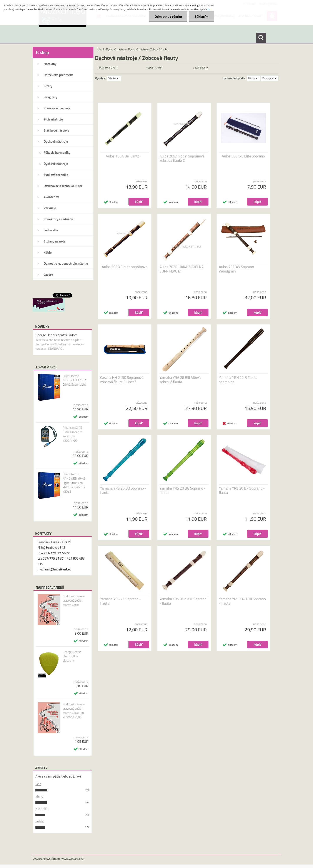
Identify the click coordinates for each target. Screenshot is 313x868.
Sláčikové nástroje (57, 130)
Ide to (39, 796)
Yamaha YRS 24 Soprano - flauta (121, 601)
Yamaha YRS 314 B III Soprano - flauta (242, 601)
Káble (48, 252)
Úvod (101, 49)
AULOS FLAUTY (154, 68)
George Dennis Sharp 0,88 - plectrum (72, 656)
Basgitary (50, 97)
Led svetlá (51, 230)
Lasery (48, 275)
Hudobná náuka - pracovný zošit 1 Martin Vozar (74, 600)
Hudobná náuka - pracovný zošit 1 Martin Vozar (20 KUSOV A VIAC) (74, 711)
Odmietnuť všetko (168, 17)
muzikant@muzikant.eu (55, 569)
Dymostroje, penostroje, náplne (66, 263)
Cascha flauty (200, 68)
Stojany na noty (55, 241)
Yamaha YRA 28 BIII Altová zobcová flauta (180, 380)
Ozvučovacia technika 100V (63, 186)
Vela (38, 784)
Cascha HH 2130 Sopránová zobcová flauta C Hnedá (122, 380)
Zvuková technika (56, 175)
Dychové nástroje (56, 141)
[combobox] (254, 78)
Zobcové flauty (159, 49)
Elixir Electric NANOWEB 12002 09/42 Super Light (74, 380)
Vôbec (40, 821)
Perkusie (50, 208)
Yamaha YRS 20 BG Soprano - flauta (183, 490)
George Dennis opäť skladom (57, 335)
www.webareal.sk (73, 859)
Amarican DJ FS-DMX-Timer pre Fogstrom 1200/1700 (73, 434)
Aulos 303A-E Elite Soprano (243, 156)
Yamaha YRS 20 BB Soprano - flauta (123, 490)
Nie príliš (41, 809)
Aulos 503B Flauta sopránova (125, 267)
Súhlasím (201, 17)
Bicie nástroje (53, 119)
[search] (261, 38)
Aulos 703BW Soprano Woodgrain (236, 269)
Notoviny (50, 64)
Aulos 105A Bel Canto (123, 156)
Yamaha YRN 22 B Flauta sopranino (238, 380)
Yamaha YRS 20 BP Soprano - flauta (242, 490)
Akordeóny (51, 197)
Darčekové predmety (58, 75)
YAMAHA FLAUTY (108, 68)
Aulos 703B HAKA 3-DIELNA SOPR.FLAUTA (182, 269)
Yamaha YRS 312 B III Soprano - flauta (183, 601)
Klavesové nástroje (57, 108)
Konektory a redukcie (59, 219)
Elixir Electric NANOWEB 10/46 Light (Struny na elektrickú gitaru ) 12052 (74, 483)
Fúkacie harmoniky (57, 153)
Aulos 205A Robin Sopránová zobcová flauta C (182, 158)
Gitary (48, 86)
